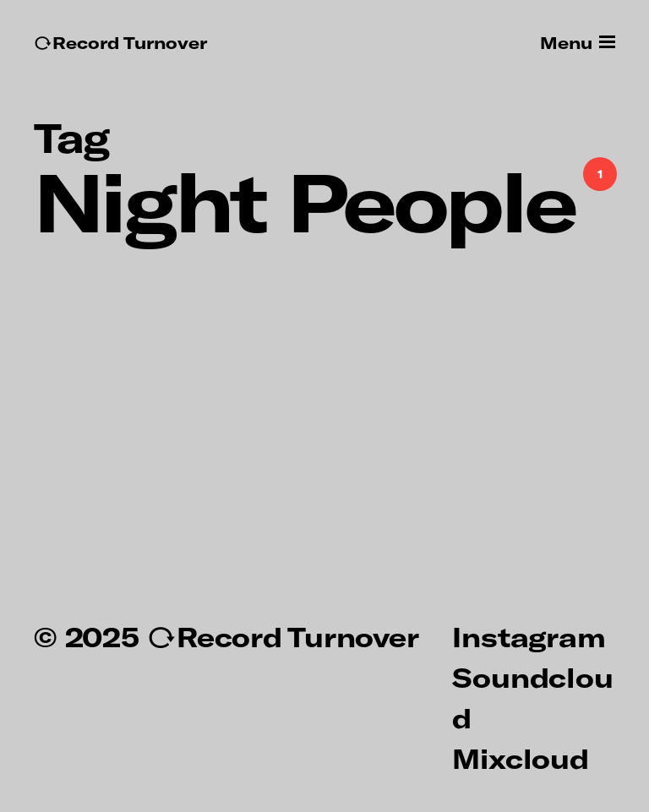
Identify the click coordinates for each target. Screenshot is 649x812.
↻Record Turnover (120, 43)
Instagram (529, 636)
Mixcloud (520, 758)
